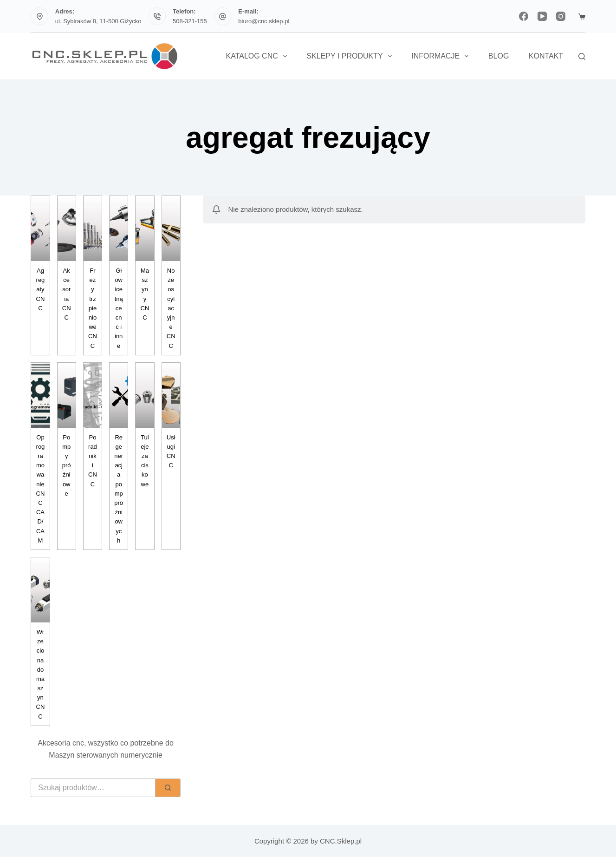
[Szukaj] (582, 56)
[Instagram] (561, 16)
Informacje (442, 56)
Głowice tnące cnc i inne (119, 308)
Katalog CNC (258, 56)
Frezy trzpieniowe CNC (93, 308)
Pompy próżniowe (67, 465)
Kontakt (546, 56)
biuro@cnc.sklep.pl (264, 21)
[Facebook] (524, 16)
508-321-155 (190, 21)
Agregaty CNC (41, 289)
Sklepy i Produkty (351, 56)
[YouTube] (542, 16)
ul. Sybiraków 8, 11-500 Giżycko (98, 21)
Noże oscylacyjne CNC (171, 308)
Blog (499, 56)
